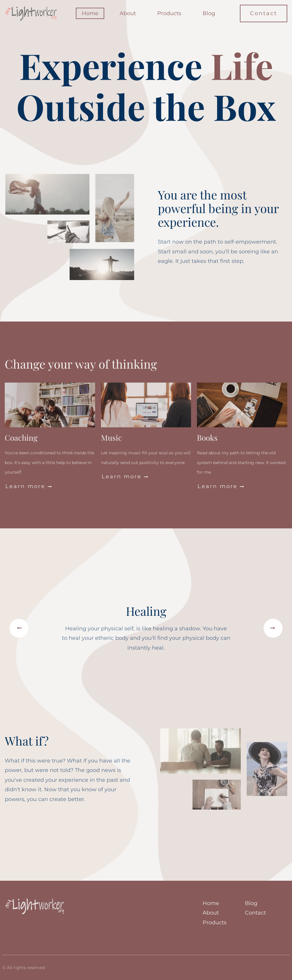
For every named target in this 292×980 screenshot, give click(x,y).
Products (169, 13)
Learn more (29, 486)
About (128, 13)
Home (90, 13)
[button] (19, 629)
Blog (209, 13)
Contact (264, 13)
